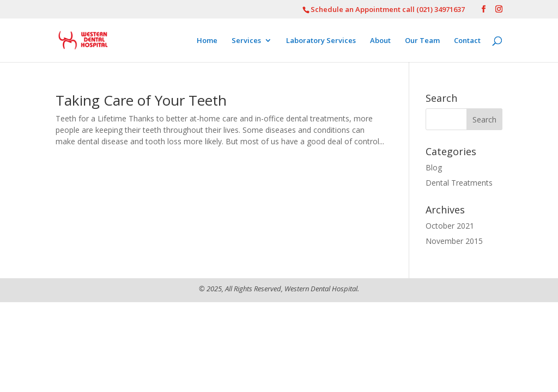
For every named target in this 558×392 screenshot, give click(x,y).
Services (246, 41)
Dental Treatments (459, 183)
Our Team (422, 41)
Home (207, 41)
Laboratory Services (321, 41)
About (380, 41)
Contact (467, 41)
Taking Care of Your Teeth (141, 100)
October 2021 (450, 226)
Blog (434, 167)
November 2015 (454, 241)
